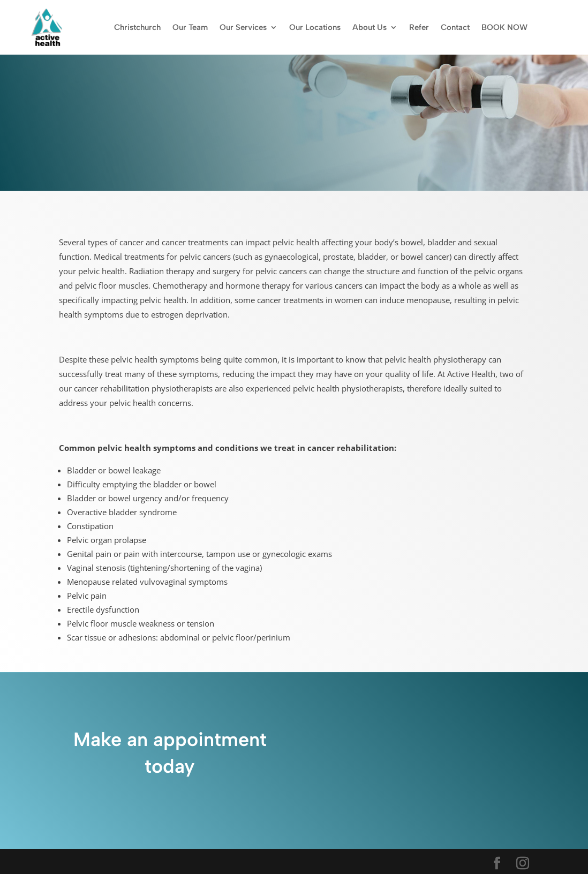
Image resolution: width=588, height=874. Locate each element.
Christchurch (137, 27)
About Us (370, 27)
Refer (419, 27)
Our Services (243, 27)
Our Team (190, 27)
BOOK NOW (504, 27)
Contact (455, 27)
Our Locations (315, 27)
